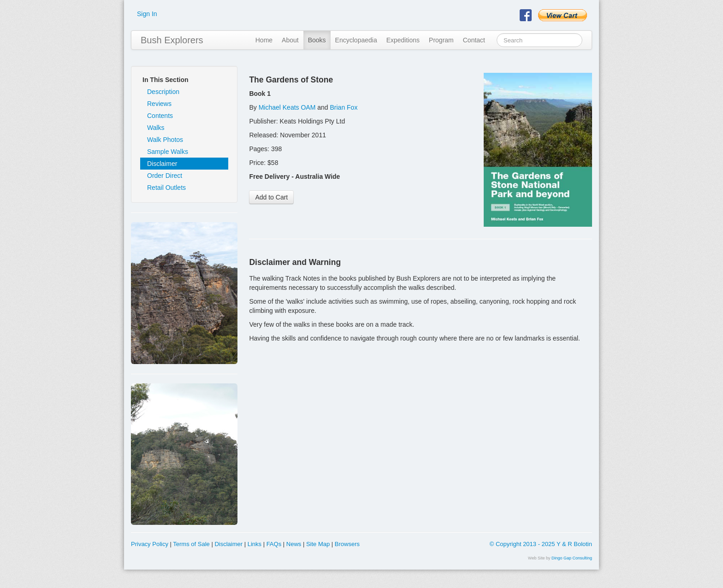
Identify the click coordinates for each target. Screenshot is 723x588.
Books (317, 40)
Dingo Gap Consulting (572, 558)
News (294, 544)
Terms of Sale (191, 544)
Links (255, 544)
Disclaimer (162, 164)
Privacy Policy (150, 544)
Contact (474, 40)
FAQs (274, 544)
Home (264, 40)
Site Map (318, 544)
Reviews (159, 104)
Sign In (147, 14)
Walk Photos (165, 140)
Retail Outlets (166, 188)
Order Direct (165, 176)
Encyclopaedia (356, 40)
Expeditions (403, 40)
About (290, 40)
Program (441, 40)
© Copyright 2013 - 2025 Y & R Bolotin (541, 544)
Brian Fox (344, 107)
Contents (160, 116)
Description (163, 92)
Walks (156, 128)
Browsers (347, 544)
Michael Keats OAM (287, 107)
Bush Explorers (172, 40)
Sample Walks (168, 152)
